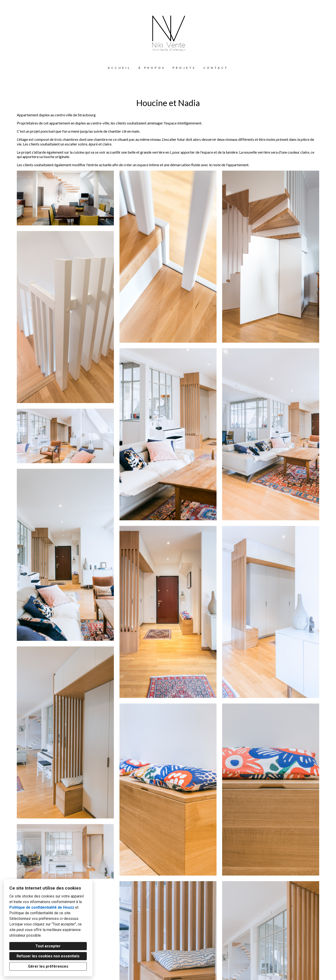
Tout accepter (48, 946)
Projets (184, 68)
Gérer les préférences (48, 966)
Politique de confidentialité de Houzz (42, 907)
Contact (216, 68)
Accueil (119, 68)
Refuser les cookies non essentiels (48, 956)
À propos (152, 68)
